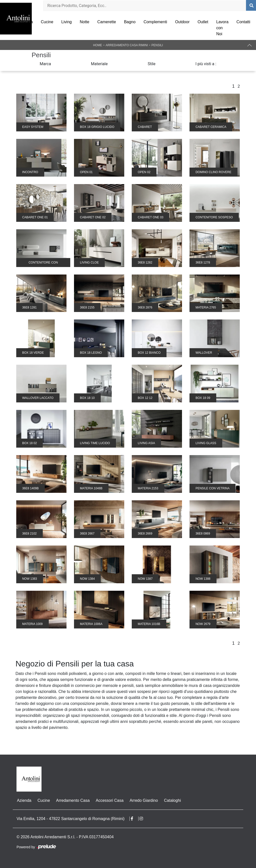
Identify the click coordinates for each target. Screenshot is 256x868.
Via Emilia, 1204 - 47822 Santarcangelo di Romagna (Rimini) (70, 819)
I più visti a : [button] (206, 64)
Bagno (130, 22)
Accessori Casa (109, 800)
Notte (84, 22)
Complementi (155, 22)
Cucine (47, 22)
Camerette (107, 22)
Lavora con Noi (222, 28)
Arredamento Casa (72, 800)
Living (66, 22)
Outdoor (182, 22)
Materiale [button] (99, 64)
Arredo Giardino (143, 800)
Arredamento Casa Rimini (127, 45)
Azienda (25, 22)
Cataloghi (171, 800)
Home (97, 45)
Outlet (203, 22)
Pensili (157, 45)
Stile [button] (152, 64)
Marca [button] (45, 64)
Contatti (243, 22)
